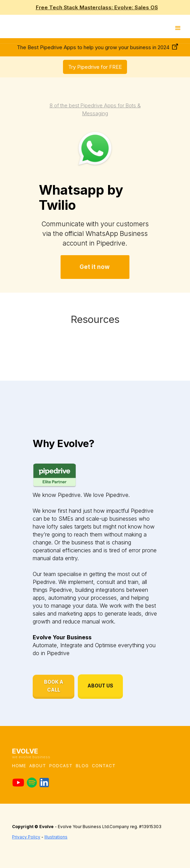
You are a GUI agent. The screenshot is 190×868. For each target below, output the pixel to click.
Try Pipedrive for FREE (95, 67)
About (38, 766)
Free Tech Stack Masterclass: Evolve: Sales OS (97, 7)
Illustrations (56, 837)
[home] (2, 26)
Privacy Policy (26, 837)
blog (82, 766)
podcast (61, 766)
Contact (104, 766)
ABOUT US (100, 686)
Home (19, 766)
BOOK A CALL (54, 686)
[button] (178, 28)
